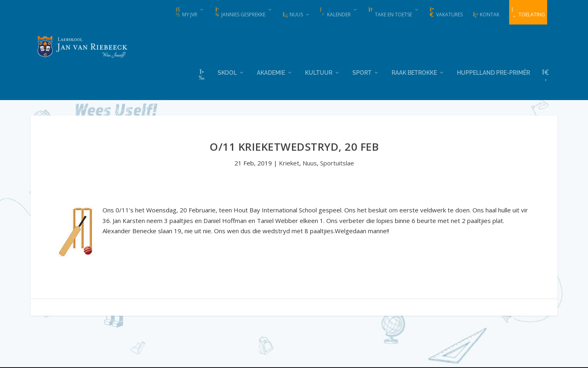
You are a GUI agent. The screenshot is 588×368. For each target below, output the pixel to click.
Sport (362, 71)
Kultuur (319, 71)
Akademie (271, 71)
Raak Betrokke (414, 71)
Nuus (293, 14)
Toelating (528, 13)
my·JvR (186, 13)
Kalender (335, 13)
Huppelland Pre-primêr (493, 71)
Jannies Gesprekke (240, 13)
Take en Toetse (390, 13)
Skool (227, 71)
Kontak (486, 14)
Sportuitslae (337, 163)
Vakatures (446, 13)
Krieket (289, 163)
